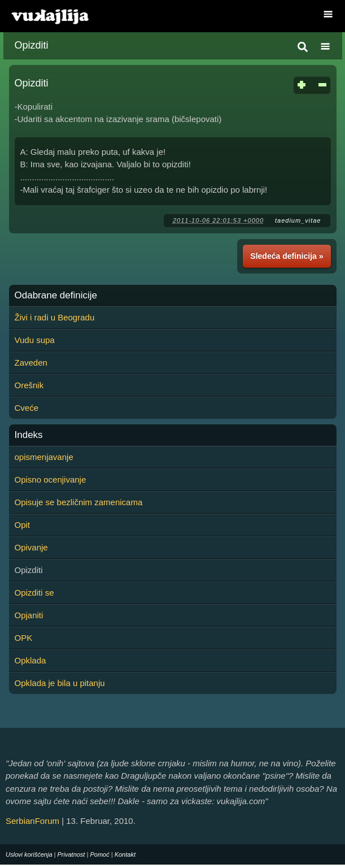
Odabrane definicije (56, 296)
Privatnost (71, 854)
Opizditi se (34, 593)
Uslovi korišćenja (29, 854)
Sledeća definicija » (287, 256)
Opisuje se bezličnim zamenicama (79, 502)
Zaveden (31, 363)
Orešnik (29, 385)
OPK (24, 638)
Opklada (30, 660)
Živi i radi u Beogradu (55, 317)
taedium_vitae (298, 220)
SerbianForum (32, 821)
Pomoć (99, 854)
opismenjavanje (44, 457)
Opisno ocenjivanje (51, 479)
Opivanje (31, 547)
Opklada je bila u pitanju (60, 683)
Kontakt (125, 854)
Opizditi (32, 45)
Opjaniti (29, 615)
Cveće (27, 408)
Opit (23, 525)
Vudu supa (35, 340)
